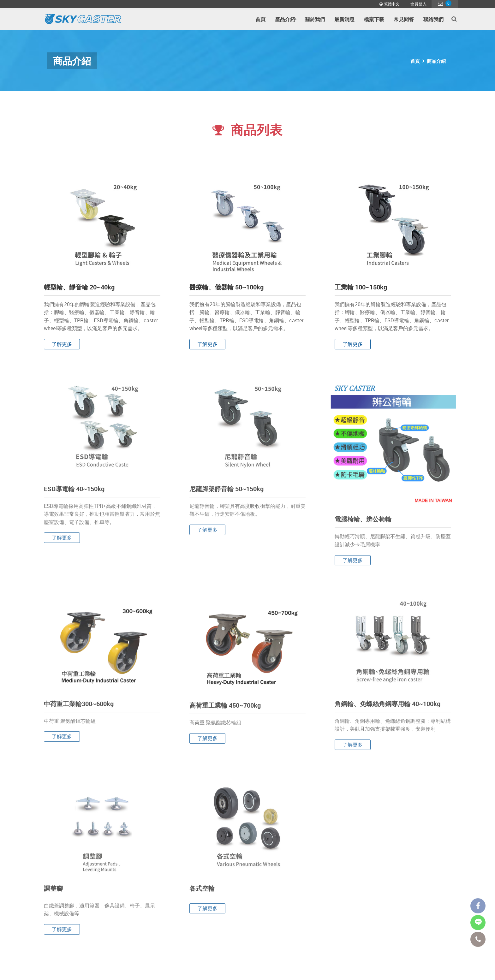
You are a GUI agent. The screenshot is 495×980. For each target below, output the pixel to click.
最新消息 (344, 19)
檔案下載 (374, 19)
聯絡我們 (433, 19)
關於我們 (315, 19)
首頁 (260, 19)
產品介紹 (286, 19)
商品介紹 (436, 61)
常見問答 (404, 19)
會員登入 (419, 4)
